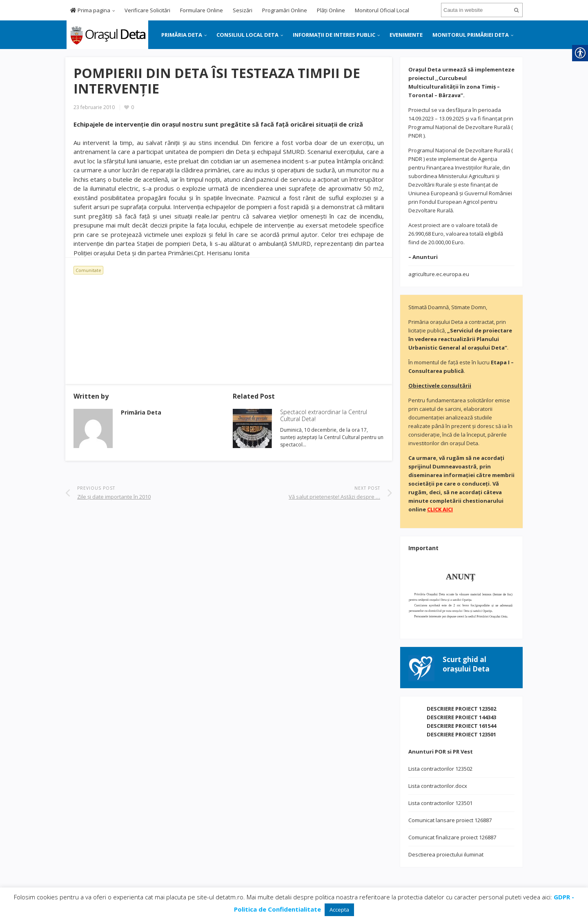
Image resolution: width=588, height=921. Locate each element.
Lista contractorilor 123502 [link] (440, 769)
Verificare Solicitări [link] (147, 10)
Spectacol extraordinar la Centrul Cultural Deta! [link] (324, 415)
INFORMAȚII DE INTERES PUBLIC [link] (334, 35)
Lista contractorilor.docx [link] (438, 786)
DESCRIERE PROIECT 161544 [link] (461, 726)
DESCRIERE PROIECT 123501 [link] (461, 734)
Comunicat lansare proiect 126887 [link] (450, 820)
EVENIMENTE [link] (406, 35)
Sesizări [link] (243, 10)
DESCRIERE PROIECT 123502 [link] (461, 709)
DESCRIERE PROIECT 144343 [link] (461, 717)
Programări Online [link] (285, 10)
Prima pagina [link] (90, 10)
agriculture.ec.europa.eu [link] (439, 274)
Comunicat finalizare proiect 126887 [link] (452, 837)
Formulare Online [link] (202, 10)
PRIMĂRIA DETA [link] (182, 35)
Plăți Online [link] (331, 10)
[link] (107, 34)
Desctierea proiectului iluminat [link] (446, 854)
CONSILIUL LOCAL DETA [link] (247, 35)
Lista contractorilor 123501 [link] (440, 803)
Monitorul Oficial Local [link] (382, 10)
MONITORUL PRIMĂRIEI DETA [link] (471, 35)
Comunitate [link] (88, 270)
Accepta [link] (339, 910)
